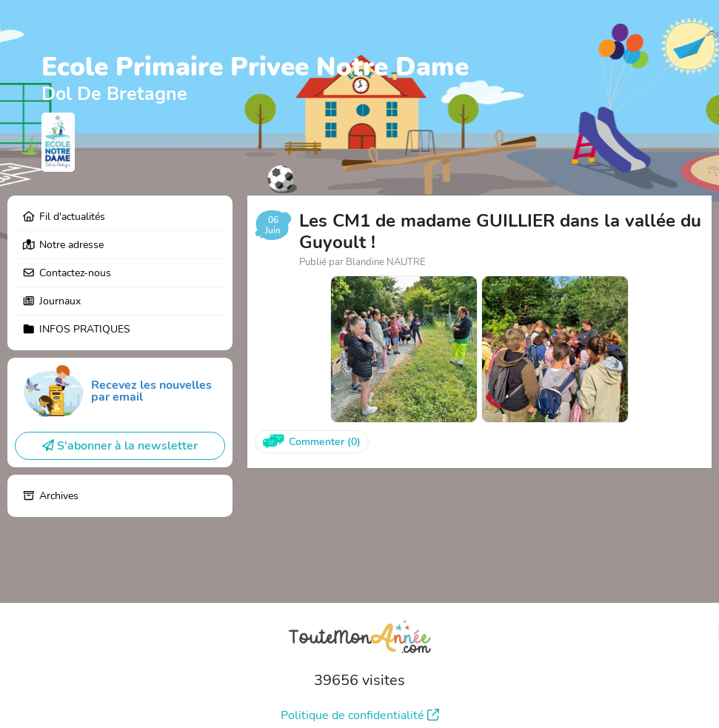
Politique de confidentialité (360, 715)
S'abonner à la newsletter (120, 446)
